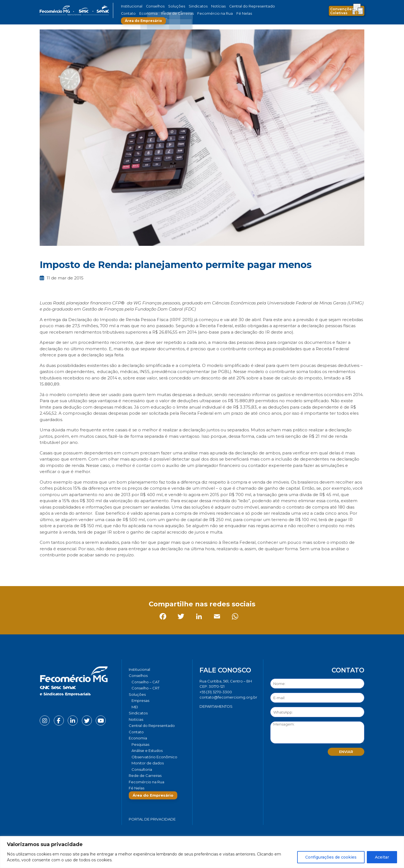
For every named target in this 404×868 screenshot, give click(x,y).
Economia (129, 13)
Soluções (171, 6)
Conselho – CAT (146, 682)
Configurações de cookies (331, 857)
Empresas (140, 701)
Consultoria (142, 769)
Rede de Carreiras (155, 13)
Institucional (131, 6)
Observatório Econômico (154, 757)
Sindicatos (189, 6)
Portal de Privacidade (152, 819)
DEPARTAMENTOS (216, 706)
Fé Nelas (213, 13)
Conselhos (152, 6)
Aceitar (382, 857)
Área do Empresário (245, 13)
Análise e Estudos (147, 751)
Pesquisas (140, 744)
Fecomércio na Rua (187, 13)
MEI (135, 707)
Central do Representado (237, 6)
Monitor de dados (148, 763)
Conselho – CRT (146, 688)
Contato (267, 6)
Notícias (207, 6)
